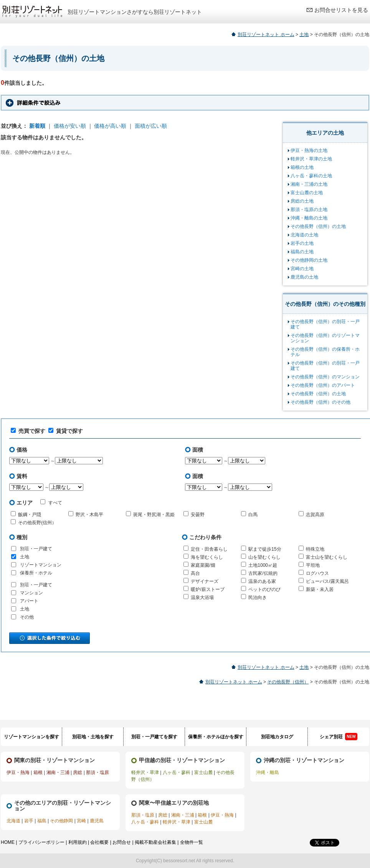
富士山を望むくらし (327, 557)
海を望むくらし (207, 557)
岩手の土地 (302, 243)
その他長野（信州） (288, 682)
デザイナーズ (205, 581)
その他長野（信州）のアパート (323, 385)
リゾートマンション (41, 565)
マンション (31, 593)
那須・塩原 (97, 772)
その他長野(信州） (37, 523)
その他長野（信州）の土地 (318, 226)
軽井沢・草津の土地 (311, 159)
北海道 (13, 821)
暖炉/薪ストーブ (207, 589)
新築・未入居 (320, 589)
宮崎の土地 (302, 269)
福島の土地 (302, 252)
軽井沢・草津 (145, 772)
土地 (304, 35)
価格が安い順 (70, 126)
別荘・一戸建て (36, 549)
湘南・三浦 (58, 772)
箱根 (38, 772)
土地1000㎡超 (263, 565)
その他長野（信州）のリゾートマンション (325, 338)
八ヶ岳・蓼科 (177, 772)
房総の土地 (302, 201)
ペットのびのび (264, 589)
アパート (29, 601)
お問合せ (122, 842)
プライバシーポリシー (41, 842)
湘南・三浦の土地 (309, 184)
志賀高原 (315, 515)
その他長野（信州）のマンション (325, 377)
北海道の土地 (304, 235)
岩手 (29, 821)
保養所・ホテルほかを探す (216, 737)
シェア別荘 (338, 737)
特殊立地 (315, 549)
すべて (51, 502)
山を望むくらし (264, 557)
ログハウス (317, 573)
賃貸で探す (66, 431)
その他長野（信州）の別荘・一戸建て (325, 324)
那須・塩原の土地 (309, 210)
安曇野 (198, 515)
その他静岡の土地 (309, 260)
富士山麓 (203, 772)
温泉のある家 (262, 581)
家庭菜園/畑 (203, 565)
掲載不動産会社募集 (155, 842)
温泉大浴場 (202, 597)
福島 (42, 821)
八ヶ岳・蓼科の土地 (311, 176)
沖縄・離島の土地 (309, 218)
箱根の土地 (302, 167)
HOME (8, 842)
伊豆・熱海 (18, 772)
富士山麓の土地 (307, 193)
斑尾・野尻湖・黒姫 (154, 515)
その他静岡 (61, 821)
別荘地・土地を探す (93, 737)
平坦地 (313, 565)
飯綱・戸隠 (30, 515)
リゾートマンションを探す (31, 737)
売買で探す (28, 431)
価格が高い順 (110, 126)
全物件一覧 (192, 842)
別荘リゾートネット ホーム (266, 35)
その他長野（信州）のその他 (320, 402)
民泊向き (258, 597)
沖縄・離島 (268, 772)
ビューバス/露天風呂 (327, 581)
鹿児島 (97, 821)
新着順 (37, 126)
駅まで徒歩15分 (265, 549)
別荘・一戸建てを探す (154, 737)
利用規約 (78, 842)
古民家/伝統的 (263, 573)
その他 (27, 617)
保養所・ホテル (36, 573)
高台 (195, 573)
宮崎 (81, 821)
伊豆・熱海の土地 (309, 150)
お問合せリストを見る (341, 10)
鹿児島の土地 (304, 277)
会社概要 (99, 842)
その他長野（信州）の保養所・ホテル (325, 352)
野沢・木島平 (89, 515)
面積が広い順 (151, 126)
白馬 (253, 515)
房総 (78, 772)
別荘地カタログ (277, 737)
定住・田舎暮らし (209, 549)
